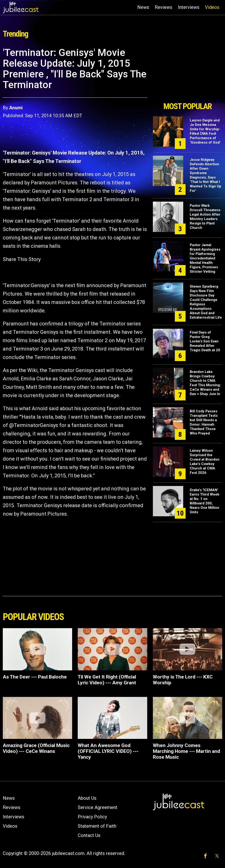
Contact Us (89, 835)
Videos (212, 7)
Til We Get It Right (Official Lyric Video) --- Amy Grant (107, 680)
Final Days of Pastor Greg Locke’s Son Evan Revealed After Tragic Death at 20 (205, 341)
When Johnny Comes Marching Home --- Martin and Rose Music (186, 751)
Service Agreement (98, 807)
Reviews (163, 7)
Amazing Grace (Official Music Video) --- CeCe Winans (36, 748)
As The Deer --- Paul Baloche (35, 677)
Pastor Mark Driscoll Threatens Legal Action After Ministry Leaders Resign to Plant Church (205, 217)
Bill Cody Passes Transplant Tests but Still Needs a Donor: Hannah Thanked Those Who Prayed (204, 422)
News (143, 7)
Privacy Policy (92, 817)
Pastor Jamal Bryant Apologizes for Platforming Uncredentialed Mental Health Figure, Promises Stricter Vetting (205, 258)
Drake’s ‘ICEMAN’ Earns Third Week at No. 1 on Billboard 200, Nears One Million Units (204, 501)
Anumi (16, 108)
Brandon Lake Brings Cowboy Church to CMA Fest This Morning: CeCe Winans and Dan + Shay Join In (205, 383)
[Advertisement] (187, 73)
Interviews (189, 7)
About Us (87, 798)
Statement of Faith (97, 826)
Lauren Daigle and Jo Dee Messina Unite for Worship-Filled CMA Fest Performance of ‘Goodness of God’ (205, 131)
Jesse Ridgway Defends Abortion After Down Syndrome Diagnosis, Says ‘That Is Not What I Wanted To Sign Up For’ (206, 175)
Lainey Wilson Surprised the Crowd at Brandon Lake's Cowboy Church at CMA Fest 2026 (205, 462)
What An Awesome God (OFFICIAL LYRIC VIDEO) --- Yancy (108, 751)
